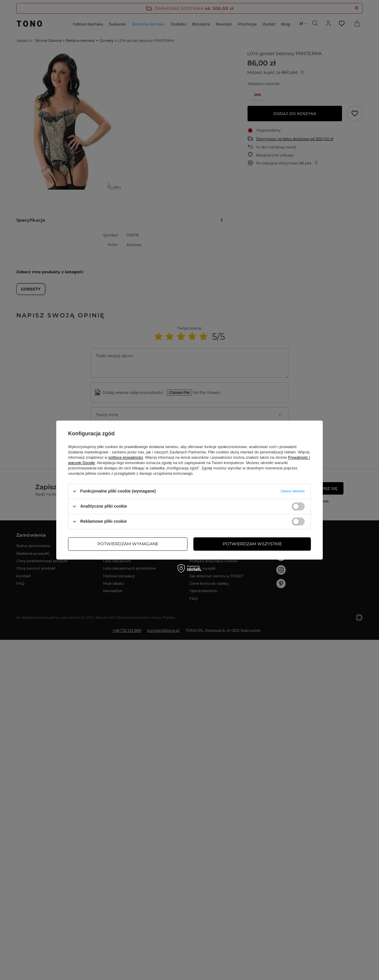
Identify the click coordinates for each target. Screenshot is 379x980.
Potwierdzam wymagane (128, 544)
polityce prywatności (126, 457)
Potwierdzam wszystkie (252, 544)
